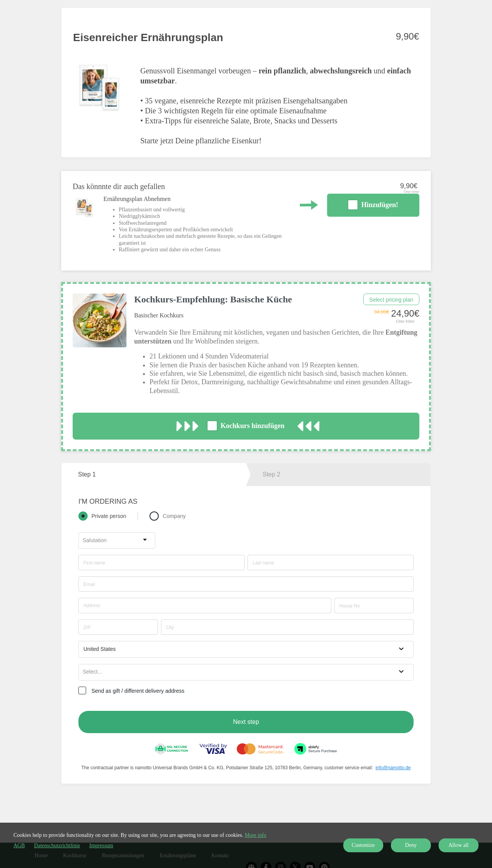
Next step (246, 722)
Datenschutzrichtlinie (57, 846)
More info (256, 835)
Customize (363, 845)
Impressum (101, 846)
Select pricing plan (391, 300)
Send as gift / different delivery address (138, 691)
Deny (411, 845)
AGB (19, 846)
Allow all (459, 845)
